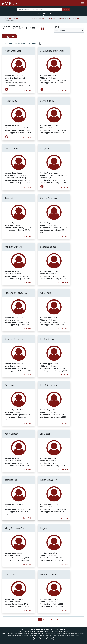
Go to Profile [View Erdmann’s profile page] (28, 423)
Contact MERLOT (60, 630)
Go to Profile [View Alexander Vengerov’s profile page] (28, 329)
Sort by (57, 27)
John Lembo (12, 434)
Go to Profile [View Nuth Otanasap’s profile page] (28, 90)
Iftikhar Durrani (13, 247)
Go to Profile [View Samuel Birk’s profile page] (63, 138)
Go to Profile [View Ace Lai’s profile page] (28, 236)
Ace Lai (9, 198)
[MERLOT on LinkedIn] (47, 640)
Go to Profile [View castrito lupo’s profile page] (28, 518)
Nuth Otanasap (13, 51)
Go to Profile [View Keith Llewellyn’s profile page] (63, 518)
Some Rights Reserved (44, 630)
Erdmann (10, 385)
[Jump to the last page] (57, 620)
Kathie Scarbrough (51, 198)
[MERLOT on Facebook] (35, 640)
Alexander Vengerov (16, 293)
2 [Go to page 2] (43, 619)
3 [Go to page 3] (47, 619)
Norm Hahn (11, 148)
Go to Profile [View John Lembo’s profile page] (28, 469)
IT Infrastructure (73, 18)
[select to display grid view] (43, 29)
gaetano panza (48, 247)
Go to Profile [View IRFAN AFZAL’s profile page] (63, 375)
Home (4, 18)
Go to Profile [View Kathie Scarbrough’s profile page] (63, 236)
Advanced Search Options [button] (43, 13)
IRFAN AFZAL (48, 339)
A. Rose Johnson (14, 339)
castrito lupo (12, 480)
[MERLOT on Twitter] (41, 640)
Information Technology (56, 18)
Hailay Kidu (11, 101)
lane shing (10, 575)
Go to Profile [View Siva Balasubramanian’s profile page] (63, 90)
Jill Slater (45, 434)
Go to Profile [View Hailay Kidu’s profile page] (28, 138)
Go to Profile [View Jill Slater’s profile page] (63, 469)
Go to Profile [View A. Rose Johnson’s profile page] (28, 375)
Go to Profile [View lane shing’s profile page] (28, 610)
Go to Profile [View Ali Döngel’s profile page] (63, 329)
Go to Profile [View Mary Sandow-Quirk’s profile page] (28, 564)
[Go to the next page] (52, 620)
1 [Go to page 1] (40, 619)
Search (66, 9)
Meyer (43, 528)
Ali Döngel (46, 293)
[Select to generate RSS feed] (39, 44)
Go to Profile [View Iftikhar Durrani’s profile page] (28, 282)
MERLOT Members (16, 18)
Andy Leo (45, 148)
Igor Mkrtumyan (49, 385)
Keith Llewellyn (49, 480)
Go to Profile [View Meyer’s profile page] (63, 564)
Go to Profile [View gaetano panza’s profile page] (63, 282)
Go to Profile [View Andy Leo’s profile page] (63, 188)
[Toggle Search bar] (44, 15)
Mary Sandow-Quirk (16, 528)
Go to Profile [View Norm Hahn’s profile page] (28, 188)
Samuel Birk (47, 101)
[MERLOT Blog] (52, 640)
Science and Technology (35, 18)
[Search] (40, 9)
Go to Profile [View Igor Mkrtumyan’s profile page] (63, 423)
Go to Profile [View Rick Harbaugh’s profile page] (63, 610)
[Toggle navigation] (83, 3)
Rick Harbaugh (48, 575)
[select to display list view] (47, 29)
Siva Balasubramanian (52, 51)
